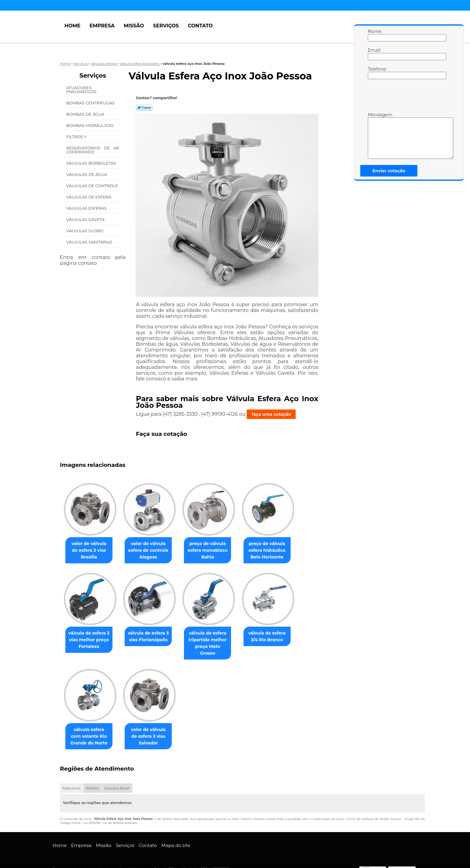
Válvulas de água (87, 174)
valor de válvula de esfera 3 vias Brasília (90, 550)
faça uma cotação (271, 414)
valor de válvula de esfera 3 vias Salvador (152, 730)
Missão (134, 26)
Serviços (166, 26)
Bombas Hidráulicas (90, 125)
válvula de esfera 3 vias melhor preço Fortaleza (90, 640)
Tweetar (144, 107)
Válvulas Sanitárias (90, 242)
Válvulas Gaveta (86, 219)
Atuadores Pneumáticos (82, 90)
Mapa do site (176, 839)
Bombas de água (86, 114)
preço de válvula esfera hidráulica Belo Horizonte (276, 550)
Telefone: (374, 73)
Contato (200, 26)
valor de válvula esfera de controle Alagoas (152, 550)
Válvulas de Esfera (89, 197)
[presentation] (406, 97)
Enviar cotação (389, 171)
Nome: (374, 35)
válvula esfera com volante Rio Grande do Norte (90, 730)
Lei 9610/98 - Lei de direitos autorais (110, 816)
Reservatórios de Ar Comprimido (93, 150)
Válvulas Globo (85, 231)
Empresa (102, 26)
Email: (374, 54)
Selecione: (71, 782)
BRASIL (92, 782)
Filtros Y (77, 137)
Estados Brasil (117, 782)
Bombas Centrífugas (91, 103)
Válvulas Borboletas (92, 163)
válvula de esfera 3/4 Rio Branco (276, 637)
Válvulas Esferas (87, 208)
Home (72, 26)
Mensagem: (374, 135)
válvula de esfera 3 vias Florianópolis (152, 637)
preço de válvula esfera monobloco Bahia (214, 550)
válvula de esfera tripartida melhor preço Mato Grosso (214, 640)
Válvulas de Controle (93, 186)
